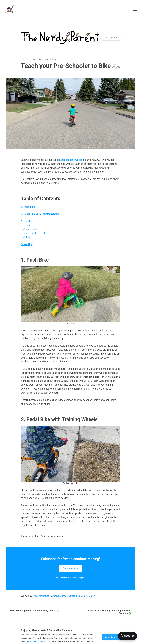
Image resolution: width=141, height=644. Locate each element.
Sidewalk (28, 240)
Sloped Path (30, 232)
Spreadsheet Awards (71, 163)
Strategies (74, 599)
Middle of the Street (34, 236)
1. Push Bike (28, 209)
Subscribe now (111, 40)
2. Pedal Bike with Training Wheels (40, 217)
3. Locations (28, 224)
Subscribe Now (70, 571)
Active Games (60, 599)
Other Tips (27, 247)
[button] (133, 11)
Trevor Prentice (41, 599)
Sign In (82, 580)
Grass (27, 228)
